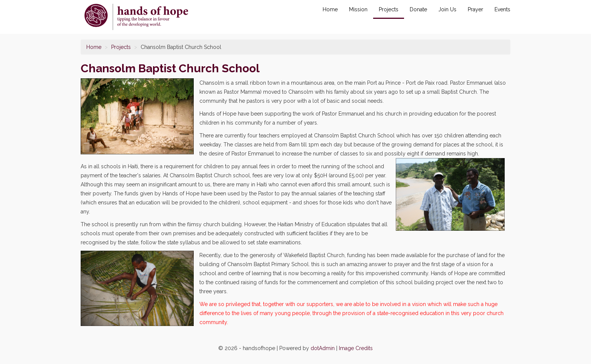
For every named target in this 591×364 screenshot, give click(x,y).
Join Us (447, 9)
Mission (358, 9)
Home (330, 9)
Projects (389, 9)
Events (502, 9)
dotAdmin (323, 348)
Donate (418, 9)
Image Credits (356, 348)
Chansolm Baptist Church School (136, 17)
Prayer (475, 9)
